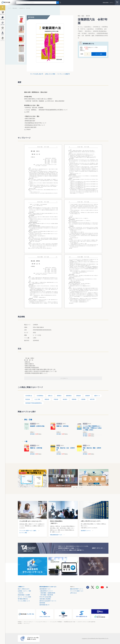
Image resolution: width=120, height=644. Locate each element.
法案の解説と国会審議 (45, 599)
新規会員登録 (106, 3)
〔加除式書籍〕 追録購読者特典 (47, 593)
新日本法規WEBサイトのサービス (48, 587)
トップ (9, 8)
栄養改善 (78, 396)
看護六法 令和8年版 (62, 426)
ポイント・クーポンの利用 (24, 597)
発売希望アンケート (86, 531)
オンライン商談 (23, 533)
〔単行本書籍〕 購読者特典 (46, 595)
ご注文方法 (21, 593)
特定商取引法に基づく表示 (70, 622)
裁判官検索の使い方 (44, 605)
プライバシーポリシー (28, 622)
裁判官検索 (42, 603)
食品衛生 (65, 399)
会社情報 (20, 623)
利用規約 (20, 622)
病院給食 (47, 399)
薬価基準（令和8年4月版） (38, 426)
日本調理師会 (40, 396)
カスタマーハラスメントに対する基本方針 (86, 622)
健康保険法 (69, 396)
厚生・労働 (28, 420)
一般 (26, 441)
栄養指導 (87, 396)
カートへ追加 (99, 54)
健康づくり (97, 396)
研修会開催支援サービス (56, 535)
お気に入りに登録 (50, 74)
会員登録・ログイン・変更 (24, 591)
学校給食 (56, 399)
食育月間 (92, 399)
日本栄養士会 (29, 396)
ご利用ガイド (21, 587)
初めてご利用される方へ (24, 589)
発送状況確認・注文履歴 (24, 595)
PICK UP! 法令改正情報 (45, 597)
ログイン (111, 3)
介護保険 (83, 399)
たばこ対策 (37, 399)
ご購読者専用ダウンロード (46, 591)
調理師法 (59, 396)
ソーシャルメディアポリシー (41, 622)
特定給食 (28, 399)
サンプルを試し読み (36, 74)
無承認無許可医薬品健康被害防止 (34, 403)
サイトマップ (27, 623)
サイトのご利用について (24, 601)
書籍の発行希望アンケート (77, 589)
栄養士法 (50, 396)
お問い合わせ (73, 593)
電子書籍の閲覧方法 (23, 599)
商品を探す (15, 8)
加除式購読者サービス (45, 589)
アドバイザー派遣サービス (77, 591)
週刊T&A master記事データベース (48, 601)
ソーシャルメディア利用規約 (56, 622)
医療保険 (74, 399)
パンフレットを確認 (63, 74)
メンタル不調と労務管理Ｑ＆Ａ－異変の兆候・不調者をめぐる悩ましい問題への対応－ (92, 428)
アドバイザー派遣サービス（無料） (28, 531)
